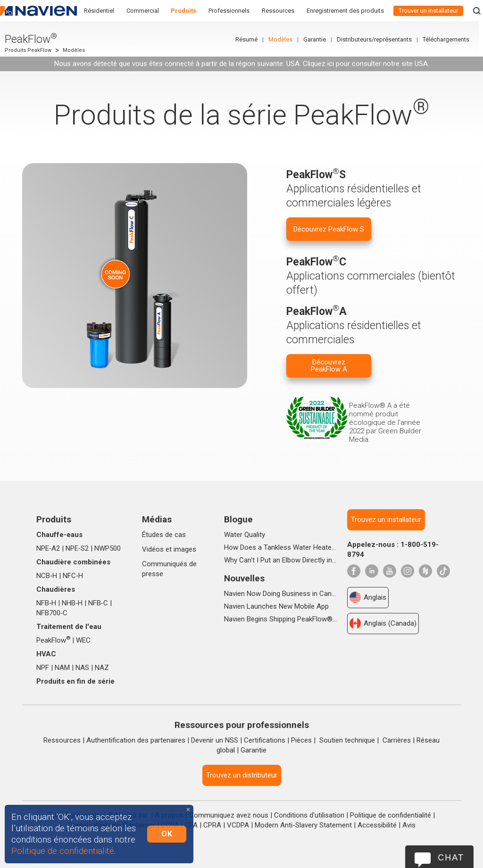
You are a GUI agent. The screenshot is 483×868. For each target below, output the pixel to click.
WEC (83, 640)
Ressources (278, 11)
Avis (409, 825)
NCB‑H (47, 576)
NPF (43, 668)
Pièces (301, 740)
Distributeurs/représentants (379, 39)
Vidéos (153, 549)
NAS (82, 668)
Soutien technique (347, 740)
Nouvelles (244, 578)
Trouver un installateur (428, 11)
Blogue (238, 519)
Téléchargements (450, 39)
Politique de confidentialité (391, 815)
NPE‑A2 (48, 548)
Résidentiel (99, 11)
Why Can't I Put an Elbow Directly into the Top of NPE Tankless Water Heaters (280, 560)
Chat (451, 858)
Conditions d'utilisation (309, 815)
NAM (62, 668)
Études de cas (164, 535)
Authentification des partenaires (136, 740)
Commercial (143, 11)
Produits (183, 11)
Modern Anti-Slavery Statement (303, 825)
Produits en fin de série (75, 681)
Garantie (319, 39)
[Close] (188, 810)
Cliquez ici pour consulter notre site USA (365, 64)
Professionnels (229, 11)
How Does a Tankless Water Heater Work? (280, 547)
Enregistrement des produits (345, 11)
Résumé (251, 39)
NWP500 (108, 548)
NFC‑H (73, 576)
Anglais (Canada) (383, 623)
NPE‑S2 (77, 548)
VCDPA (238, 825)
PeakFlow (53, 640)
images (185, 549)
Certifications (265, 740)
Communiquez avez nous (229, 815)
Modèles (285, 39)
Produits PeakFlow (28, 50)
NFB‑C (98, 603)
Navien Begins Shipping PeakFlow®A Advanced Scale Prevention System (280, 619)
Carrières (397, 740)
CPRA (212, 825)
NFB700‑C (52, 613)
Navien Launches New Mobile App (276, 606)
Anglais (368, 597)
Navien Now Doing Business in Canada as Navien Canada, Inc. (280, 594)
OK (167, 834)
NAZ (102, 668)
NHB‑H (72, 603)
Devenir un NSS (215, 740)
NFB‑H (46, 603)
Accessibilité (377, 825)
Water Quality (245, 535)
